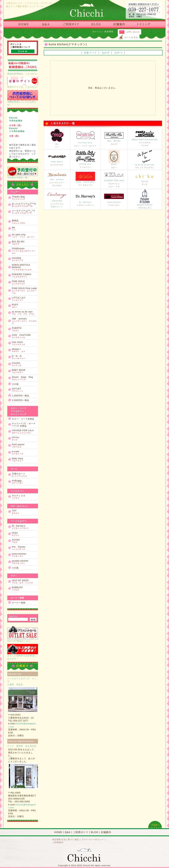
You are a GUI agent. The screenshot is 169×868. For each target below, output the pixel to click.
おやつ (118, 53)
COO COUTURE (85, 179)
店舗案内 (106, 832)
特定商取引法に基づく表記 (66, 839)
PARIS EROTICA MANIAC (145, 138)
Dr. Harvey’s (85, 199)
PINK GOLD (57, 159)
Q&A (68, 832)
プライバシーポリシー (93, 839)
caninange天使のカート (57, 199)
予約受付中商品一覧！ (23, 173)
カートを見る (131, 37)
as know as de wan (145, 159)
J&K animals (57, 179)
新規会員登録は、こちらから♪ (23, 67)
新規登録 (109, 31)
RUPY (114, 159)
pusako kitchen (145, 199)
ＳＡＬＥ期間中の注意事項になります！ (23, 652)
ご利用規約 (58, 842)
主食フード (90, 53)
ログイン (97, 31)
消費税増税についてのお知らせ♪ (23, 98)
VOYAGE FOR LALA (114, 179)
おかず (106, 53)
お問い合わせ (133, 32)
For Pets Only (85, 138)
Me (57, 138)
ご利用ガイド (81, 832)
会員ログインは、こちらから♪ (23, 82)
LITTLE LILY (85, 159)
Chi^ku (145, 179)
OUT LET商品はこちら (23, 634)
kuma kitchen (114, 199)
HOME (58, 832)
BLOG (95, 832)
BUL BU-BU (114, 138)
